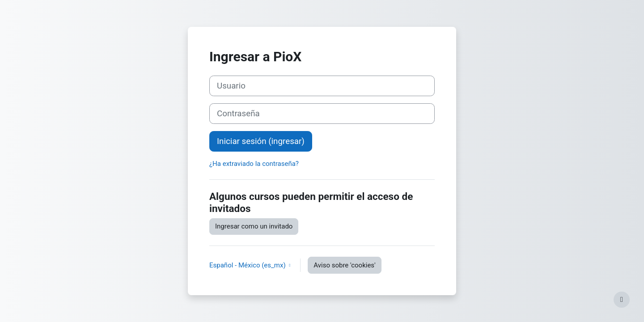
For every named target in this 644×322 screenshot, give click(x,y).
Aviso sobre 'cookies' (344, 265)
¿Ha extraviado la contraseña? (254, 164)
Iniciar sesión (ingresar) (261, 141)
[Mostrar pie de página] (622, 300)
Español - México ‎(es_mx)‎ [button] (248, 265)
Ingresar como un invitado (254, 226)
